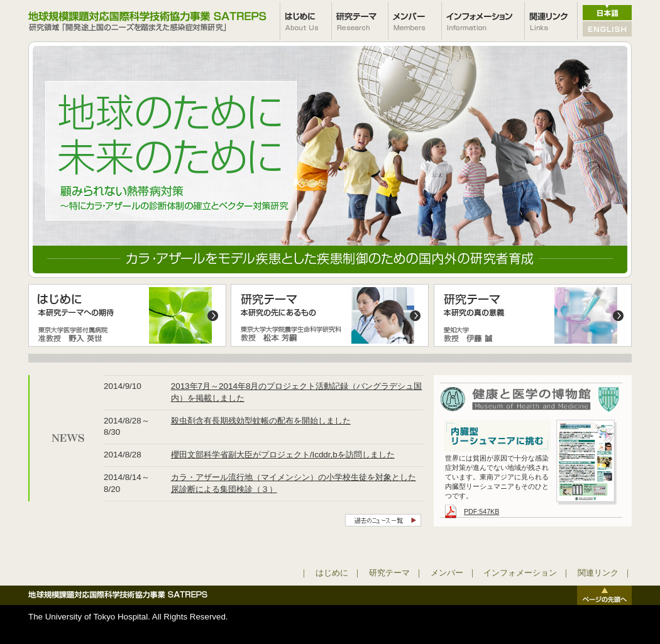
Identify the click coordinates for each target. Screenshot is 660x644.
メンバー (447, 573)
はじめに (332, 573)
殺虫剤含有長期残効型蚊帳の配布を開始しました (261, 421)
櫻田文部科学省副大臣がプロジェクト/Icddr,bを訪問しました (283, 455)
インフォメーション (520, 573)
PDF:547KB (481, 511)
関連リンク (598, 573)
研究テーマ (389, 573)
